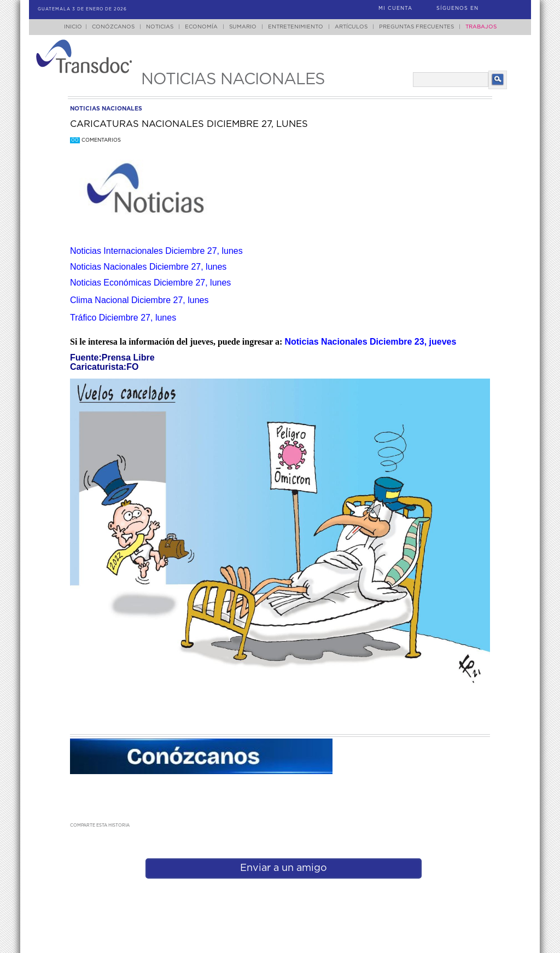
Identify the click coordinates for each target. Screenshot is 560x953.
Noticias (160, 27)
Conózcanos (113, 27)
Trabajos (481, 27)
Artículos (351, 27)
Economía (201, 27)
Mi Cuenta (395, 8)
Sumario (243, 27)
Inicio (73, 27)
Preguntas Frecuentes (416, 27)
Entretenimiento (296, 27)
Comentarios (95, 140)
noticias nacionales (106, 109)
